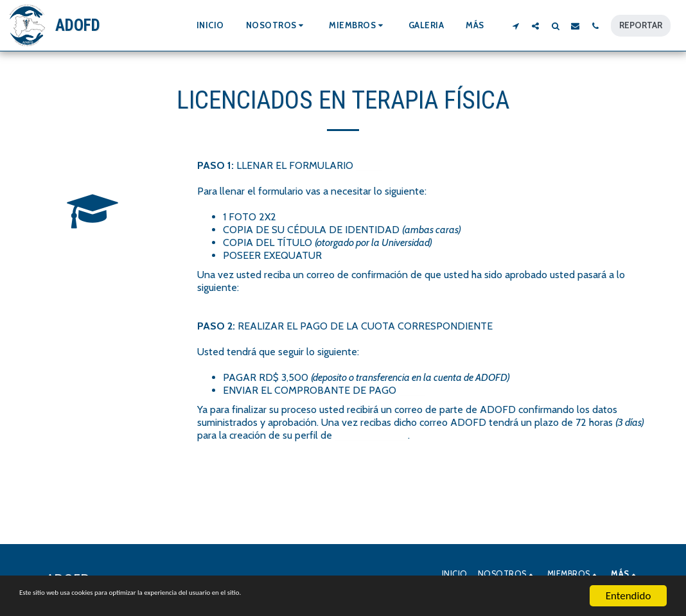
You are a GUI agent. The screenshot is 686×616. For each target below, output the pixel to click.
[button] (277, 26)
